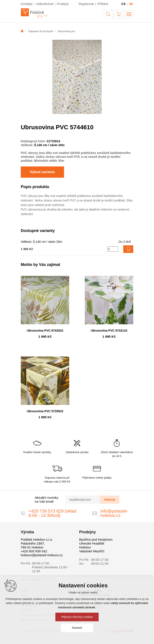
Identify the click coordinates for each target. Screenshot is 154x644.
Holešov (85, 547)
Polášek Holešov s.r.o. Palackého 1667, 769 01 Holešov (37, 543)
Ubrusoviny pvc (66, 31)
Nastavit (77, 628)
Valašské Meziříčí (92, 551)
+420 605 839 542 (34, 551)
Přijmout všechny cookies (77, 617)
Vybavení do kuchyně (40, 31)
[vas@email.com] (83, 500)
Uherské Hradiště (92, 543)
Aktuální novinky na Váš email (47, 499)
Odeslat (110, 500)
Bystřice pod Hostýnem (96, 539)
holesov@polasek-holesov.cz (42, 555)
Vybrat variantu (42, 172)
